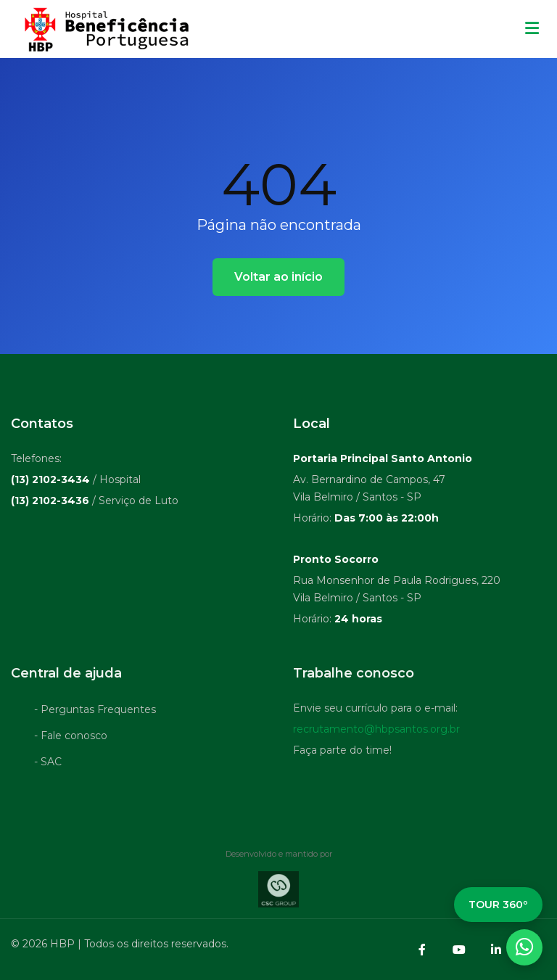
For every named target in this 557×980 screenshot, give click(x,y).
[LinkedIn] (496, 950)
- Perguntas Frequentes (95, 713)
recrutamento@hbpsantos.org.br (376, 733)
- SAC (48, 765)
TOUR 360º (498, 905)
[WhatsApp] (524, 947)
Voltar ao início (278, 277)
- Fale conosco (71, 739)
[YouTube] (459, 950)
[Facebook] (422, 950)
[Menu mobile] (532, 29)
